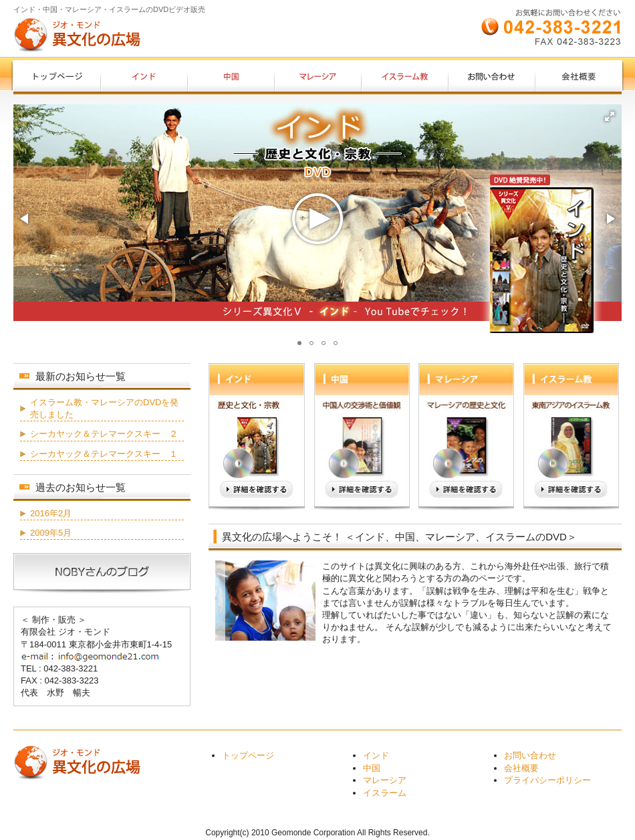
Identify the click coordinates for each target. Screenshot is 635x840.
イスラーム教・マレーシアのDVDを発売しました (104, 408)
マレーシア (385, 780)
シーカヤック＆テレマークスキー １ (104, 454)
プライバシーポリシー (547, 780)
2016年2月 (51, 513)
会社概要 (521, 768)
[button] (610, 116)
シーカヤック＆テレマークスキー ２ (104, 434)
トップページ (248, 755)
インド (376, 755)
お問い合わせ (530, 755)
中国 (372, 768)
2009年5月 (51, 533)
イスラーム (385, 793)
